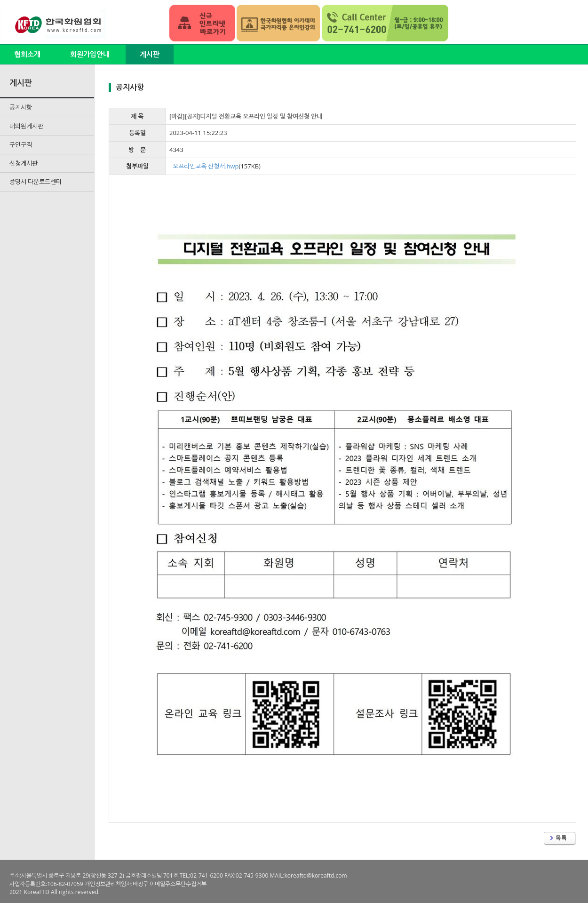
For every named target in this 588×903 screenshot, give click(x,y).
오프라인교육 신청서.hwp (206, 166)
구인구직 (21, 144)
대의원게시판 (26, 126)
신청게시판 (24, 163)
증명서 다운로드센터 (36, 182)
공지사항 (21, 107)
